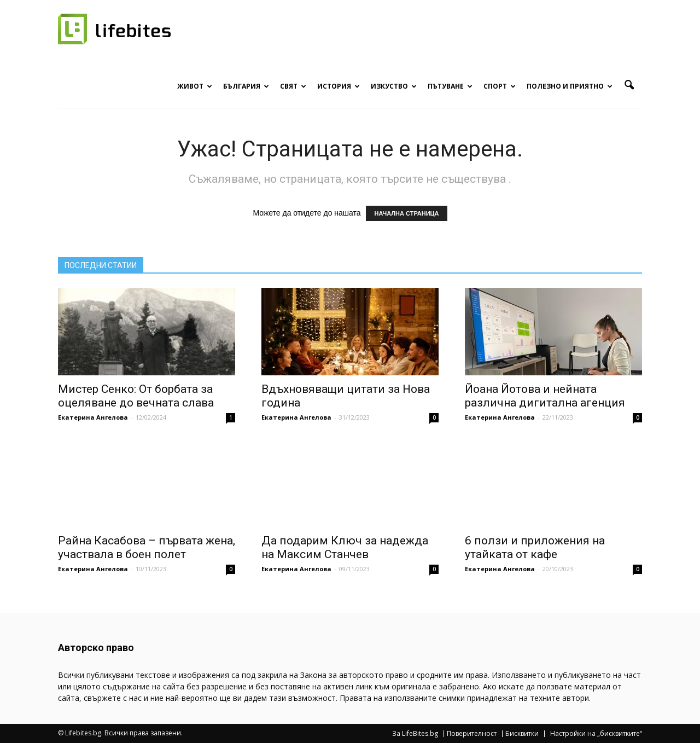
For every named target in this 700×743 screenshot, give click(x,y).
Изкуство (394, 86)
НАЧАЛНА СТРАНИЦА (406, 213)
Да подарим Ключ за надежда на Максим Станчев (345, 547)
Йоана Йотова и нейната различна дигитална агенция (545, 396)
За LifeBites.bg (415, 734)
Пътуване (450, 86)
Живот (195, 86)
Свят (293, 86)
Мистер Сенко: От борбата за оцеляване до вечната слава (136, 396)
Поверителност (472, 734)
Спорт (500, 86)
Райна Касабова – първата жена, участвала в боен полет (147, 547)
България (246, 86)
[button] (629, 85)
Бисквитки (522, 734)
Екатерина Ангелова (93, 417)
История (339, 86)
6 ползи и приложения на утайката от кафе (535, 547)
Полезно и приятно (570, 86)
